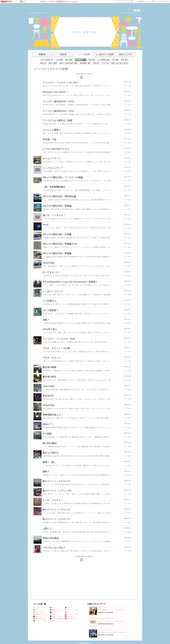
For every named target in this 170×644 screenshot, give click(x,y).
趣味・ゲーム (55, 610)
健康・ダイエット (40, 614)
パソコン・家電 (71, 614)
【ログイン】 (138, 13)
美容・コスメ (39, 612)
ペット (53, 608)
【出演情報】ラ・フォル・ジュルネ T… (111, 610)
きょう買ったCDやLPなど (106, 619)
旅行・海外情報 (56, 619)
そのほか (69, 616)
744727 (136, 10)
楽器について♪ (103, 607)
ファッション (39, 610)
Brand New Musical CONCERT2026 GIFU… (113, 633)
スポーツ (69, 608)
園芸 (52, 621)
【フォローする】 (127, 13)
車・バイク (70, 612)
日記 (35, 13)
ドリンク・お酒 (40, 621)
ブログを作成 (158, 2)
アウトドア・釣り (72, 610)
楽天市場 (166, 2)
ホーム (30, 13)
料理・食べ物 (39, 619)
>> (143, 2)
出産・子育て (39, 608)
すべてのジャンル (72, 619)
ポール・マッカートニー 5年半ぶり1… (111, 621)
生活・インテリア (40, 616)
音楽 (24, 2)
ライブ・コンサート (104, 630)
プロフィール (43, 13)
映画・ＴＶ (55, 612)
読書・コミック (56, 616)
